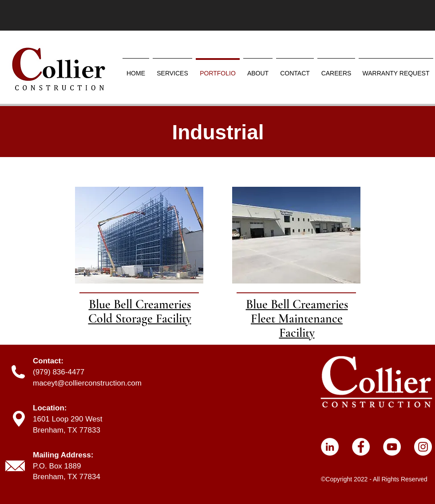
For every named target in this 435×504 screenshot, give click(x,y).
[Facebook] (361, 447)
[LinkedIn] (330, 447)
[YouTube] (392, 447)
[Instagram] (423, 447)
